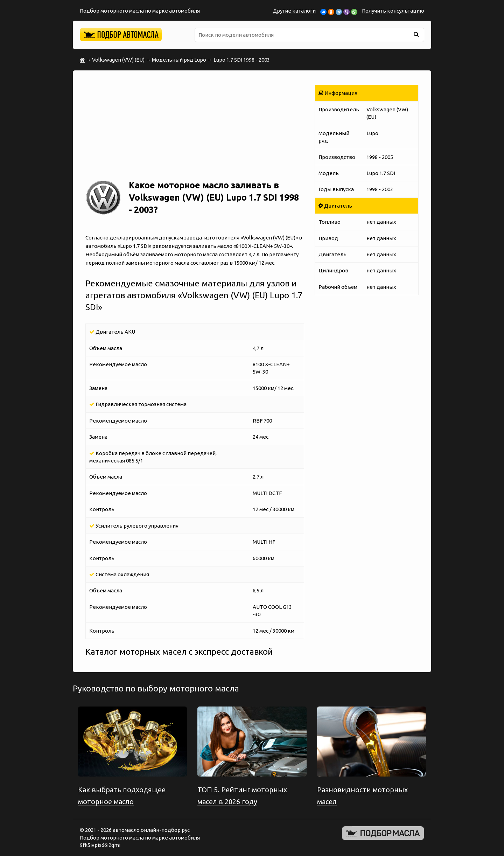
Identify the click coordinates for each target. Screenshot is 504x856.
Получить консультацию (393, 11)
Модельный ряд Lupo (180, 60)
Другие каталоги (294, 11)
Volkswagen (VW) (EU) (119, 60)
